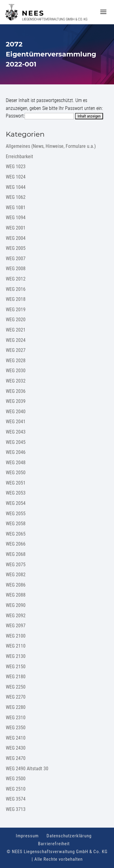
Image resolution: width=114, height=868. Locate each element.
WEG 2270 (16, 697)
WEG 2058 (16, 524)
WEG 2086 (16, 585)
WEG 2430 (16, 748)
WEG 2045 (16, 442)
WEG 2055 (16, 514)
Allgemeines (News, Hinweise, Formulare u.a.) (51, 146)
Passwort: (40, 116)
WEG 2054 (16, 503)
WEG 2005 (16, 248)
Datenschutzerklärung (69, 836)
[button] (103, 16)
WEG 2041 (16, 422)
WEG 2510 (16, 789)
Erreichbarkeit (19, 157)
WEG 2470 (16, 758)
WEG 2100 (16, 636)
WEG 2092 (16, 616)
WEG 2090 (16, 605)
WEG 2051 (16, 483)
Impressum (27, 836)
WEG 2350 (16, 728)
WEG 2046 (16, 452)
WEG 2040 (16, 412)
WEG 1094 (16, 218)
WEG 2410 (16, 738)
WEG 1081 (16, 208)
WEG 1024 (16, 177)
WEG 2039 (16, 401)
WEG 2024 (16, 340)
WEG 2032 (16, 381)
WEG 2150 (16, 667)
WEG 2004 (16, 238)
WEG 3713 (16, 809)
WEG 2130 (16, 656)
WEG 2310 (16, 718)
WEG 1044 (16, 187)
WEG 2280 (16, 707)
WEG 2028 (16, 361)
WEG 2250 (16, 687)
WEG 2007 (16, 259)
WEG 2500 (16, 779)
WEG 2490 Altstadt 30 (27, 769)
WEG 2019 (16, 310)
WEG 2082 (16, 575)
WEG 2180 (16, 677)
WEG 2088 (16, 595)
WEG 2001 (16, 228)
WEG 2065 (16, 534)
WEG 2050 (16, 473)
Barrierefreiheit (54, 844)
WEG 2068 (16, 554)
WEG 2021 (16, 330)
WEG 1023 (16, 167)
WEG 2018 (16, 299)
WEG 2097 (16, 626)
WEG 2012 (16, 279)
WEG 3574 (16, 799)
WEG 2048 (16, 463)
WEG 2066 (16, 544)
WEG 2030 (16, 371)
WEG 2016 (16, 289)
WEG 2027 (16, 350)
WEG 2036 (16, 391)
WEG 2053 (16, 493)
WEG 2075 (16, 565)
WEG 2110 (16, 646)
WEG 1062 (16, 197)
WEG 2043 (16, 432)
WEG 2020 (16, 320)
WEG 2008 (16, 269)
